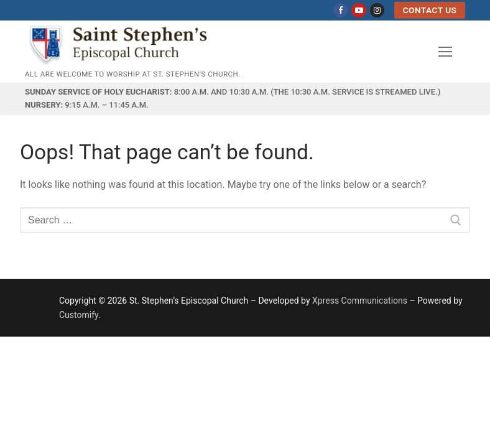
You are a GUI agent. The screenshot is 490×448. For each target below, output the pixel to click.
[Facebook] (340, 10)
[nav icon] (445, 52)
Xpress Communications (360, 301)
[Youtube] (358, 10)
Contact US (430, 10)
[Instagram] (377, 10)
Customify (79, 315)
